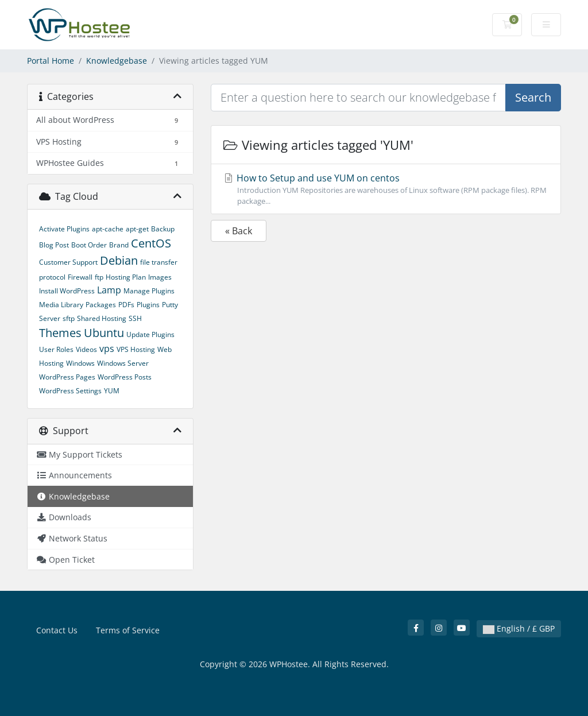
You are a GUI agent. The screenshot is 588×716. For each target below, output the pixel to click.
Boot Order (89, 245)
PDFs (126, 305)
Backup (163, 229)
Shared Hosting (102, 318)
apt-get (137, 229)
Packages (101, 305)
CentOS (151, 243)
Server (50, 318)
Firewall (80, 277)
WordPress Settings (70, 391)
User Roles (56, 349)
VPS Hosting (136, 349)
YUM (112, 391)
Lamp (109, 290)
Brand (119, 245)
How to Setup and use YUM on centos (386, 189)
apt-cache (108, 229)
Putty (170, 305)
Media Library (61, 305)
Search (533, 97)
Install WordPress (67, 291)
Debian (119, 260)
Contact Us (57, 630)
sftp (69, 318)
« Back (239, 231)
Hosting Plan (126, 277)
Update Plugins (150, 334)
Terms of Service (128, 630)
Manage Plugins (149, 291)
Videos (86, 349)
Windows (80, 363)
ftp (99, 277)
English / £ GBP (519, 628)
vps (107, 349)
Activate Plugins (64, 229)
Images (160, 277)
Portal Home (51, 61)
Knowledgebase (117, 61)
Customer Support (68, 262)
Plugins (148, 305)
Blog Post (54, 245)
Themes (60, 333)
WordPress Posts (125, 377)
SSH (135, 318)
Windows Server (123, 363)
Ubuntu (104, 333)
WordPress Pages (67, 377)
